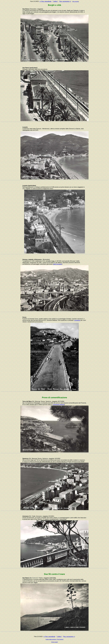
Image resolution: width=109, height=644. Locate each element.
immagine (77, 320)
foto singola (76, 1)
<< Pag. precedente (45, 1)
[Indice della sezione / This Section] (55, 639)
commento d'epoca (59, 404)
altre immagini (58, 264)
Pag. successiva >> (65, 1)
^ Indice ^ (55, 1)
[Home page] (54, 642)
